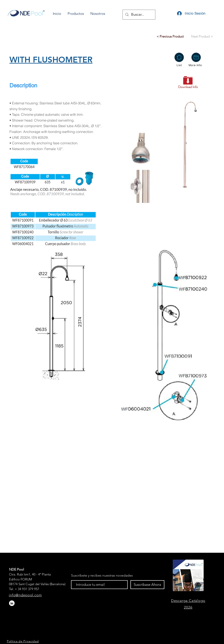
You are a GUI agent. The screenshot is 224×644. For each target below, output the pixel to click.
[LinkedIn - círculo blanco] (12, 603)
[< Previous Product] (170, 36)
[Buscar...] (139, 15)
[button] (76, 14)
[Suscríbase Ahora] (147, 585)
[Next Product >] (202, 36)
